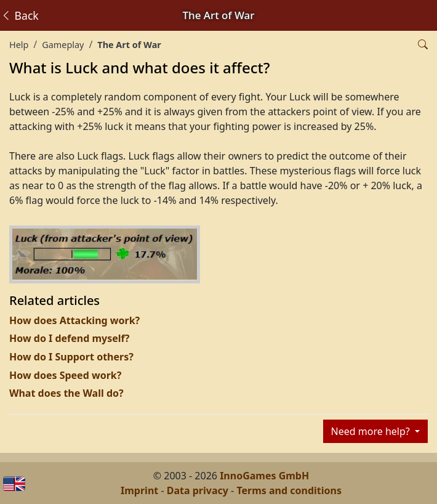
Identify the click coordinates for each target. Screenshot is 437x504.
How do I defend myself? (69, 338)
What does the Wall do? (66, 393)
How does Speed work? (65, 375)
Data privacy (198, 490)
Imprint (139, 490)
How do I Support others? (71, 357)
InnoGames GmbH (264, 476)
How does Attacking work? (74, 320)
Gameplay (63, 45)
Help (19, 45)
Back (20, 15)
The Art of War (129, 45)
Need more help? (372, 431)
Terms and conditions (289, 490)
